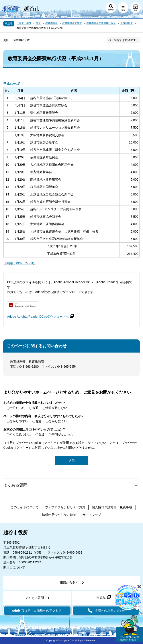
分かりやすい (19, 421)
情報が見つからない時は (59, 515)
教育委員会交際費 (72, 23)
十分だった (17, 408)
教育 (38, 23)
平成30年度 (127, 23)
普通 (35, 408)
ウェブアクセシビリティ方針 (65, 507)
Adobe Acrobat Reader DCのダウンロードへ (40, 317)
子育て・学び (24, 23)
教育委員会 (52, 23)
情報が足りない (56, 408)
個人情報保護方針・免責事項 (112, 507)
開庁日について (14, 567)
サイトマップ (92, 515)
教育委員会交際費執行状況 (101, 23)
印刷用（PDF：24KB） (20, 263)
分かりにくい (58, 421)
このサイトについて (25, 507)
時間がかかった (63, 434)
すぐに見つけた (20, 434)
